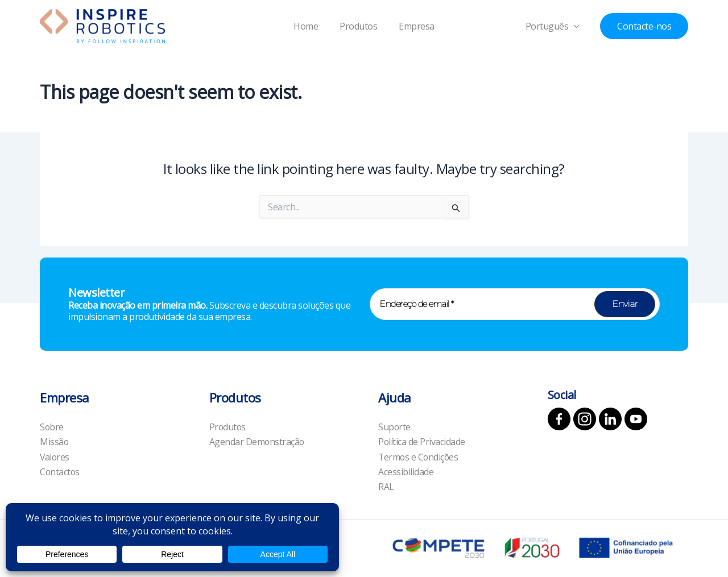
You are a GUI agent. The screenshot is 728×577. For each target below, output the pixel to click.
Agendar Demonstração (257, 441)
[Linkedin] (610, 418)
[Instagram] (585, 418)
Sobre (52, 426)
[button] (644, 26)
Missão (54, 441)
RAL (386, 487)
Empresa (413, 26)
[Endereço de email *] (515, 304)
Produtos (358, 26)
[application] (580, 26)
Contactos (60, 471)
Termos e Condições (419, 456)
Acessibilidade (406, 471)
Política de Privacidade (422, 441)
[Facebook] (559, 418)
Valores (55, 456)
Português (559, 26)
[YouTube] (636, 418)
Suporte (395, 426)
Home (309, 26)
